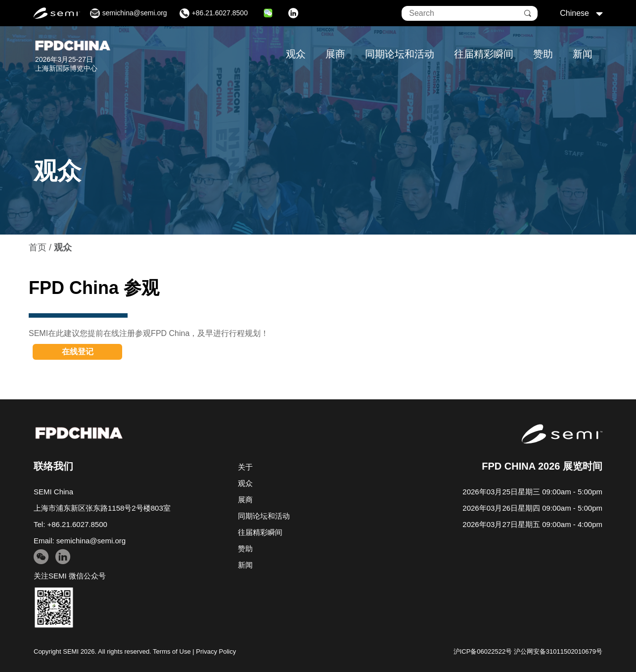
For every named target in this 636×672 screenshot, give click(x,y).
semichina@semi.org (91, 541)
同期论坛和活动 (400, 54)
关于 (245, 467)
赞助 (543, 54)
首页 (38, 247)
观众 (296, 54)
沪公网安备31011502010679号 (558, 651)
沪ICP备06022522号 (483, 651)
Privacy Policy (216, 651)
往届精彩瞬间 (484, 54)
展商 (335, 54)
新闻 (583, 54)
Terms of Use (172, 651)
